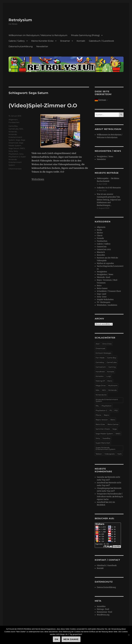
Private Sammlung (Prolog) (85, 35)
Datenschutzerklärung (21, 46)
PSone (98, 415)
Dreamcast (100, 348)
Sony (11, 151)
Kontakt (81, 41)
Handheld (100, 372)
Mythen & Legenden (105, 263)
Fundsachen (14, 122)
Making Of (100, 381)
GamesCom (102, 247)
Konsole (111, 372)
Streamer (65, 41)
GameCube (14, 129)
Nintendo (13, 132)
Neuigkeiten (102, 272)
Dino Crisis (107, 344)
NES (21, 129)
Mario (110, 381)
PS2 (116, 410)
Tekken (99, 454)
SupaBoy (106, 438)
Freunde (100, 238)
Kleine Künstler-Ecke (42, 41)
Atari (98, 344)
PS (111, 410)
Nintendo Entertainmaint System (15, 137)
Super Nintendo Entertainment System (106, 448)
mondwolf (101, 483)
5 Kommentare (15, 169)
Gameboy (100, 362)
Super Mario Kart (103, 443)
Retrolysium (20, 20)
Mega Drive (101, 385)
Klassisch (101, 252)
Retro (99, 286)
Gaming (112, 367)
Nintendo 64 (101, 395)
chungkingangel (104, 488)
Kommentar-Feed (104, 612)
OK (57, 639)
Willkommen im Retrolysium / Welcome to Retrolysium (38, 35)
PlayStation (107, 406)
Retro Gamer (102, 288)
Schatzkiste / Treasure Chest (109, 291)
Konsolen (101, 255)
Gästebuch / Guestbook (101, 41)
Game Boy (13, 126)
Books (99, 230)
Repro (106, 415)
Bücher (100, 233)
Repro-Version (102, 420)
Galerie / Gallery (17, 41)
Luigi (109, 376)
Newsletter (42, 46)
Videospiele (110, 454)
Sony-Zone (102, 297)
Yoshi (120, 454)
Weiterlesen (38, 179)
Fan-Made (100, 358)
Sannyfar (101, 477)
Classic (100, 236)
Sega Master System (104, 434)
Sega (18, 140)
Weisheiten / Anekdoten (107, 305)
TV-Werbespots (104, 302)
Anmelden (101, 606)
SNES (22, 148)
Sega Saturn (14, 148)
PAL (97, 406)
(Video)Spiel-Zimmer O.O (43, 105)
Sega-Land (101, 294)
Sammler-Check (103, 429)
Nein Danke (71, 639)
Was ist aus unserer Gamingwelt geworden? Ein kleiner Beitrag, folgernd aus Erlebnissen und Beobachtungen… (109, 200)
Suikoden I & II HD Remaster (109, 188)
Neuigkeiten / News (105, 157)
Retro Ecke (100, 424)
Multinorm (113, 385)
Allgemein (13, 120)
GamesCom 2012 (104, 249)
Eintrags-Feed (103, 609)
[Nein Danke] (129, 635)
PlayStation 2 (101, 410)
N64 (98, 390)
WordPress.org (103, 615)
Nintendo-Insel (103, 277)
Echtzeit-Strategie (103, 353)
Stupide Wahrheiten (105, 300)
